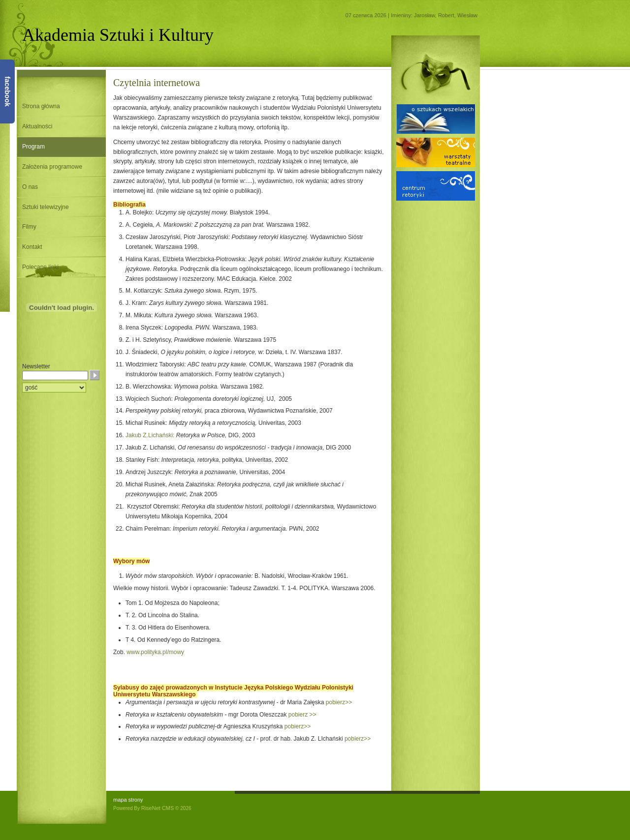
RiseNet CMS (158, 808)
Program (33, 147)
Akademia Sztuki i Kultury (118, 35)
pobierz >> (302, 715)
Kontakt (32, 247)
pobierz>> (339, 702)
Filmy (29, 227)
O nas (30, 187)
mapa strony (128, 800)
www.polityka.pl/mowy (155, 652)
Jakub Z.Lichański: (150, 435)
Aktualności (37, 126)
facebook (7, 91)
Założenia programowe (52, 167)
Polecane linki (40, 267)
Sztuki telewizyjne (46, 207)
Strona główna (41, 106)
